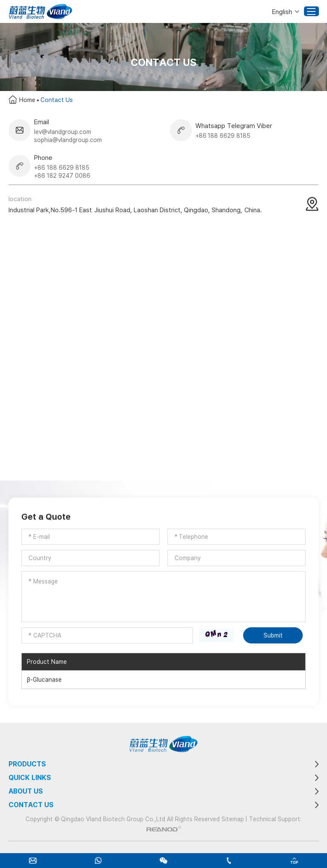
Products (27, 764)
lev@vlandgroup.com (63, 132)
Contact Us (57, 100)
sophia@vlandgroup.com (68, 140)
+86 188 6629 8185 (223, 135)
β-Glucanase (44, 679)
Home (27, 100)
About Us (26, 791)
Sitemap (233, 819)
